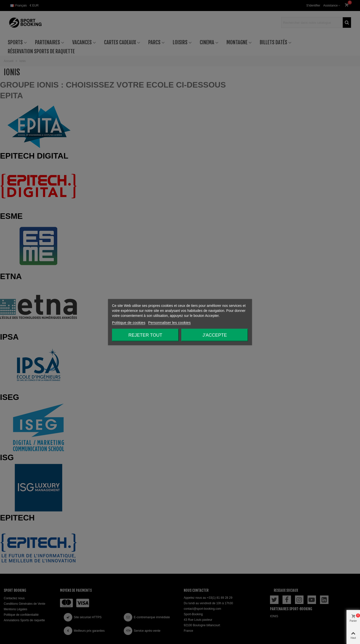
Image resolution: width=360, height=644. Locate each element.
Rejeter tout (145, 335)
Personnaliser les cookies (169, 322)
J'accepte (215, 335)
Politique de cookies (129, 322)
